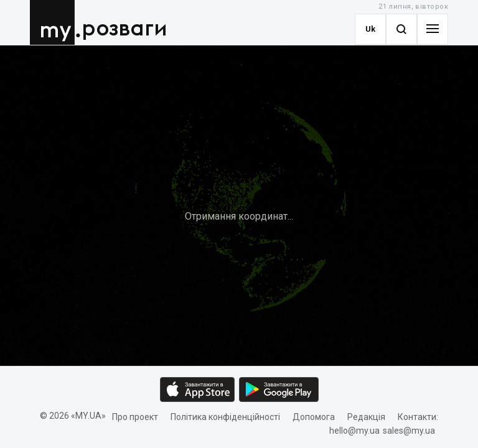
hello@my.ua (354, 431)
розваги (124, 29)
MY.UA (55, 22)
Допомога (314, 417)
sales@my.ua (409, 431)
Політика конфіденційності (225, 417)
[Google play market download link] (279, 390)
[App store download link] (197, 390)
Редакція (366, 417)
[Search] (401, 29)
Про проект (135, 417)
